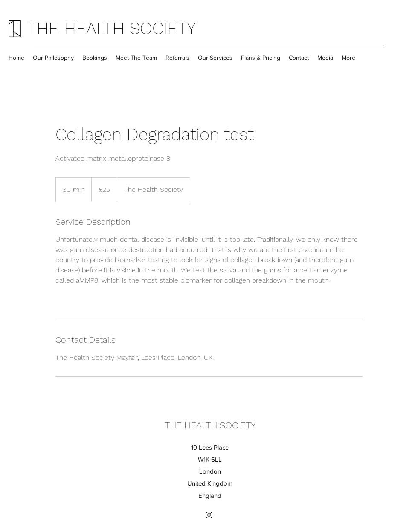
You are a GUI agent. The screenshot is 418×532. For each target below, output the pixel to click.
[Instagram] (209, 515)
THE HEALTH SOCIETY (112, 28)
